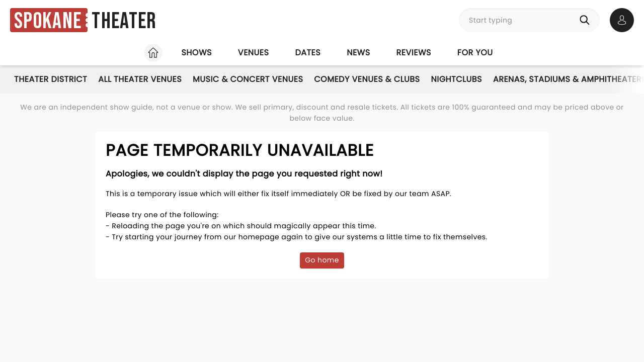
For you (475, 53)
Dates (308, 53)
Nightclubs (457, 79)
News (358, 53)
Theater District (51, 79)
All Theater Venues (140, 79)
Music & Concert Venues (248, 79)
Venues (254, 53)
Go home (322, 260)
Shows (196, 53)
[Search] (587, 20)
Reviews (414, 53)
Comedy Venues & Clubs (367, 79)
